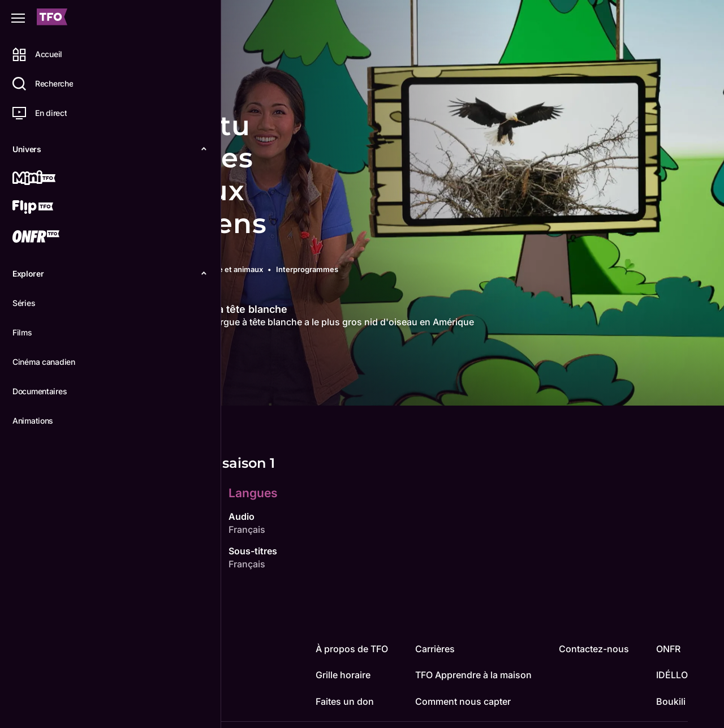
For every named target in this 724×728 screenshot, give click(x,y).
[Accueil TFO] (52, 18)
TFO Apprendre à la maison (473, 675)
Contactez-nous (594, 649)
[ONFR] (49, 238)
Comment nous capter (463, 701)
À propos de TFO (352, 649)
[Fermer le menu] (18, 18)
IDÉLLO (672, 675)
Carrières (435, 649)
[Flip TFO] (49, 208)
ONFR (668, 649)
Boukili (671, 701)
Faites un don (345, 701)
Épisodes (210, 387)
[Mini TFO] (49, 179)
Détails (156, 387)
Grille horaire (343, 675)
